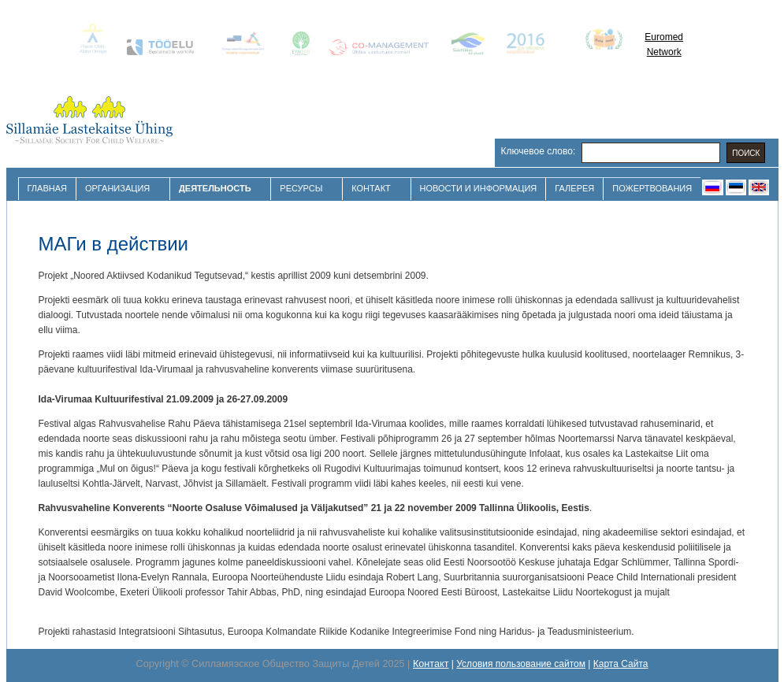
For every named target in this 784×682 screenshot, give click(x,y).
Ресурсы (303, 189)
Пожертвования (652, 188)
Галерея (574, 188)
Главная (47, 188)
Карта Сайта (621, 664)
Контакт (373, 189)
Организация (119, 189)
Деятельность (217, 189)
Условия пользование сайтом (521, 664)
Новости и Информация (479, 188)
